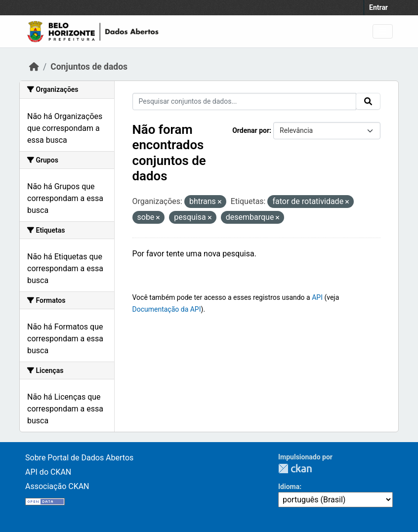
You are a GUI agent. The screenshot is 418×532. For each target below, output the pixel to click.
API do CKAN (48, 472)
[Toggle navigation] (383, 31)
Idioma (289, 487)
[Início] (34, 67)
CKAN (295, 469)
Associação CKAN (57, 486)
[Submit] (368, 101)
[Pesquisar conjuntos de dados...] (245, 102)
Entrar (378, 7)
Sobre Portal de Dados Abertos (79, 458)
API (317, 297)
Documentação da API (167, 309)
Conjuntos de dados (89, 67)
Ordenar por (251, 130)
